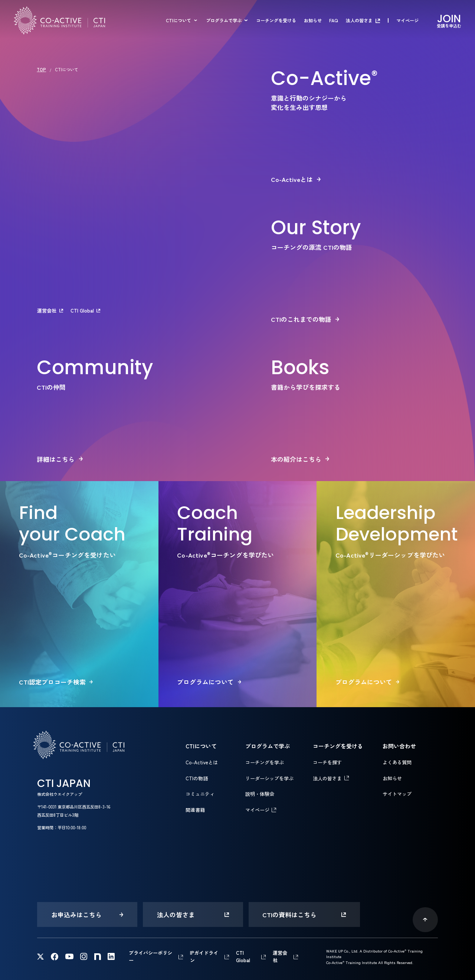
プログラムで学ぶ (224, 20)
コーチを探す (327, 762)
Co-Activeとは (202, 762)
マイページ (407, 20)
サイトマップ (397, 794)
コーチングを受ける (276, 20)
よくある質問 (397, 762)
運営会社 (47, 311)
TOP (41, 69)
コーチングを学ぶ (265, 762)
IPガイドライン (204, 956)
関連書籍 (195, 810)
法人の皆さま (359, 20)
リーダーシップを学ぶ (269, 778)
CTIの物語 (197, 778)
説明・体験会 (260, 794)
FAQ (334, 20)
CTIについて (178, 20)
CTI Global (82, 311)
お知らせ (313, 20)
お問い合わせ (399, 746)
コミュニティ (200, 794)
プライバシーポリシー (150, 956)
